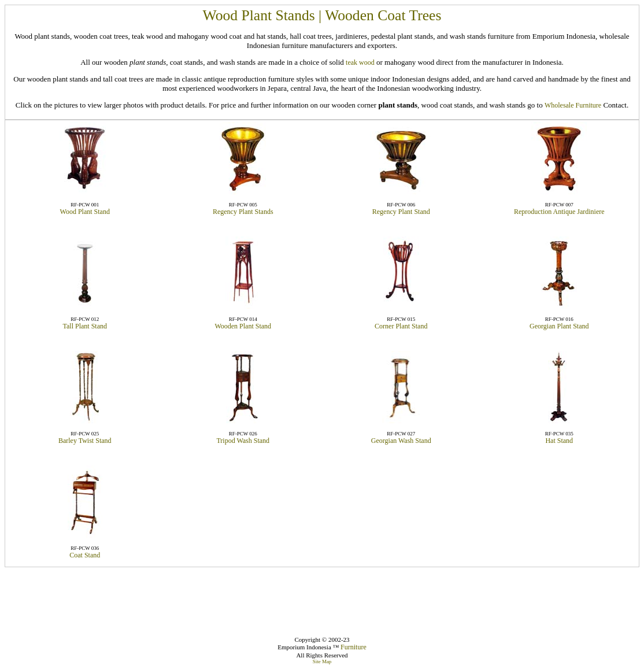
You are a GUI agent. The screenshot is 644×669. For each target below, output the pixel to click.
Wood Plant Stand (85, 212)
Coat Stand (85, 555)
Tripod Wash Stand (243, 441)
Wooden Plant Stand (243, 326)
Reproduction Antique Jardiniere (559, 212)
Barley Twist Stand (85, 441)
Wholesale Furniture (573, 105)
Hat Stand (559, 441)
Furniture (354, 647)
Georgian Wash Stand (401, 441)
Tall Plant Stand (85, 326)
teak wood (360, 62)
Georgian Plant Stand (559, 326)
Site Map (322, 661)
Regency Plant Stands (243, 212)
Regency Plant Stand (401, 212)
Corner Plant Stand (401, 326)
